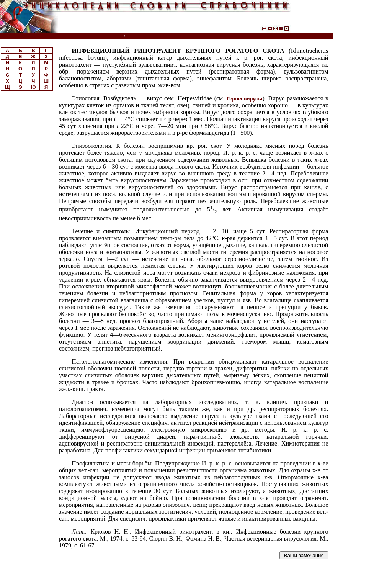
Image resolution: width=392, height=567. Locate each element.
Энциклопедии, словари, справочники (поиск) (62, 36)
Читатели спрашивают (304, 36)
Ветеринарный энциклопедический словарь (189, 36)
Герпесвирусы (244, 99)
